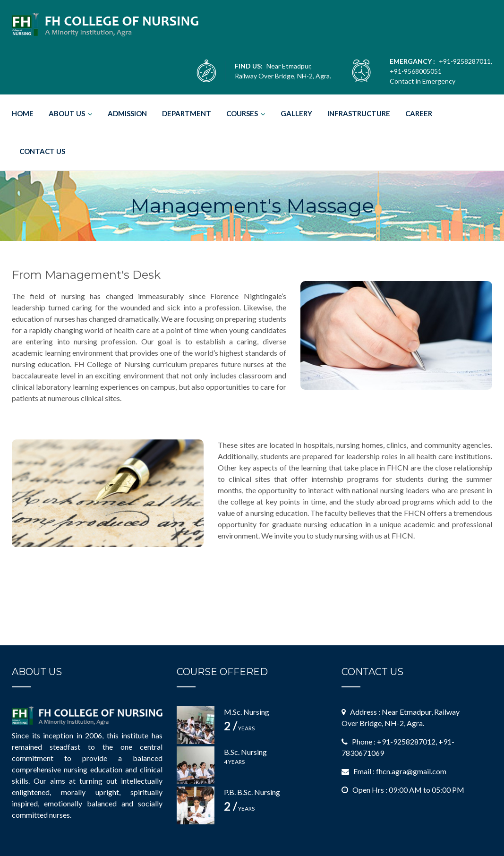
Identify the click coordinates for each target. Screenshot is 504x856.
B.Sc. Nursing (245, 752)
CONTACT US (42, 151)
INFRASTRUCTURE (359, 113)
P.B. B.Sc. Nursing (252, 792)
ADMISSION (127, 113)
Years (239, 728)
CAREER (419, 113)
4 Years (234, 762)
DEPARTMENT (187, 113)
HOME (23, 113)
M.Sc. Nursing (247, 712)
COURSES (242, 113)
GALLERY (296, 113)
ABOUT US (67, 113)
